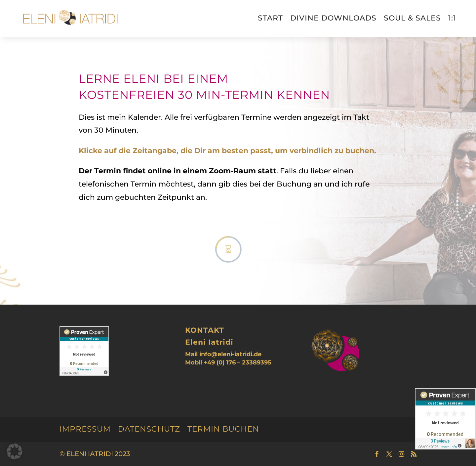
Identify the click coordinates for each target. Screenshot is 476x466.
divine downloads (333, 18)
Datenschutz (149, 429)
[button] (15, 451)
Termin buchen (223, 429)
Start (270, 18)
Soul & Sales (412, 18)
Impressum (85, 429)
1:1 (452, 18)
